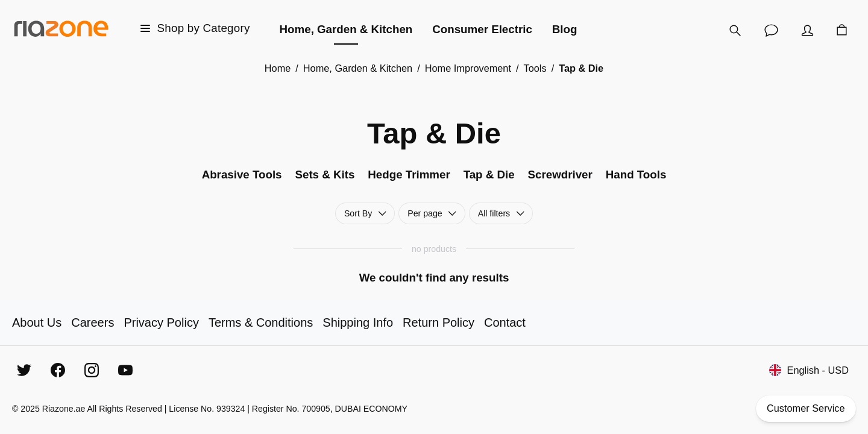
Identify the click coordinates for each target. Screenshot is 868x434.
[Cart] (842, 30)
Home (278, 68)
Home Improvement (468, 68)
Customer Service (806, 409)
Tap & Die (489, 175)
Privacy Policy (161, 322)
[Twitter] (24, 370)
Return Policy (439, 322)
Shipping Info (358, 322)
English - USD (809, 371)
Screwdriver (560, 175)
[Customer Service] (772, 30)
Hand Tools (636, 175)
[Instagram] (92, 370)
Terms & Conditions (261, 322)
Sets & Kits (325, 175)
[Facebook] (58, 370)
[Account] (808, 30)
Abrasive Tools (242, 175)
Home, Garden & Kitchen (358, 68)
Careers (93, 322)
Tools (535, 68)
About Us (37, 322)
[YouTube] (125, 370)
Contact (505, 322)
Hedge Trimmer (409, 175)
